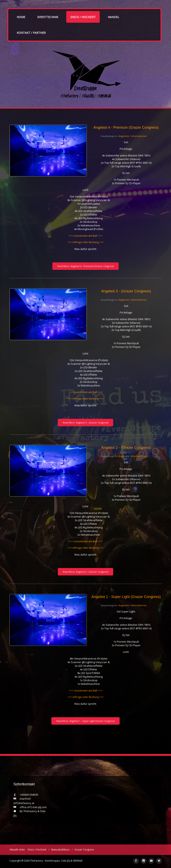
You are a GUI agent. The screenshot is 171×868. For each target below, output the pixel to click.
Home (21, 17)
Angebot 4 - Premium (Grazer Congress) (126, 127)
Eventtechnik (48, 17)
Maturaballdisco (60, 850)
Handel (113, 17)
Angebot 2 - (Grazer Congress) (126, 448)
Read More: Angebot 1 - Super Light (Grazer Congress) (85, 721)
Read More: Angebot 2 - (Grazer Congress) (85, 572)
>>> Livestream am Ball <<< (86, 236)
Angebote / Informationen (133, 136)
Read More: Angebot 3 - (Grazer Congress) (85, 423)
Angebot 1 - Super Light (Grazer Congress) (126, 597)
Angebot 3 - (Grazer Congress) (126, 291)
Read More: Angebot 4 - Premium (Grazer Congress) (85, 266)
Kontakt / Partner (31, 33)
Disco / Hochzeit (83, 17)
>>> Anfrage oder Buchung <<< (86, 242)
